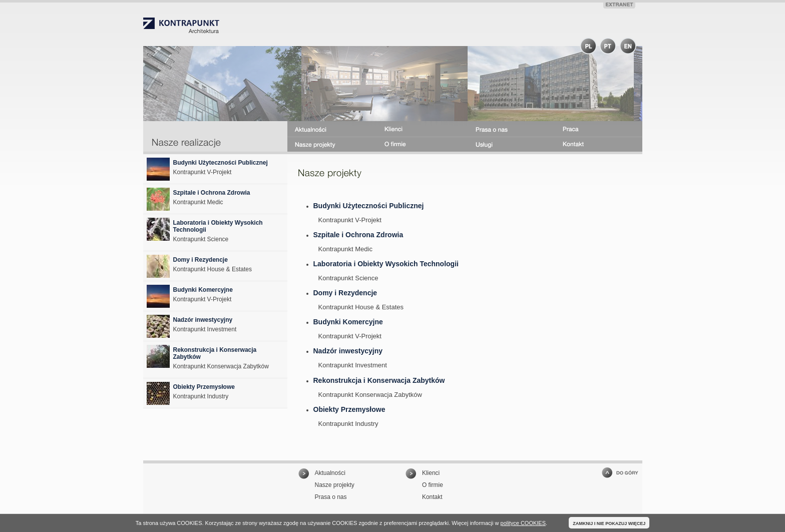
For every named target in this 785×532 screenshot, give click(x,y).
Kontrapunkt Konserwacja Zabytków (370, 395)
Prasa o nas (331, 497)
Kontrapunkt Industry (348, 424)
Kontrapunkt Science (348, 278)
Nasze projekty (335, 485)
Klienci (431, 473)
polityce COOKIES (523, 523)
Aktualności (330, 473)
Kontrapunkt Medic (345, 249)
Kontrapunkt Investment (353, 365)
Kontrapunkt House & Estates (361, 307)
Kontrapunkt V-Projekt (350, 220)
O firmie (433, 485)
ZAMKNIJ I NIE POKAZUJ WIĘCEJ (609, 523)
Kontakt (432, 497)
